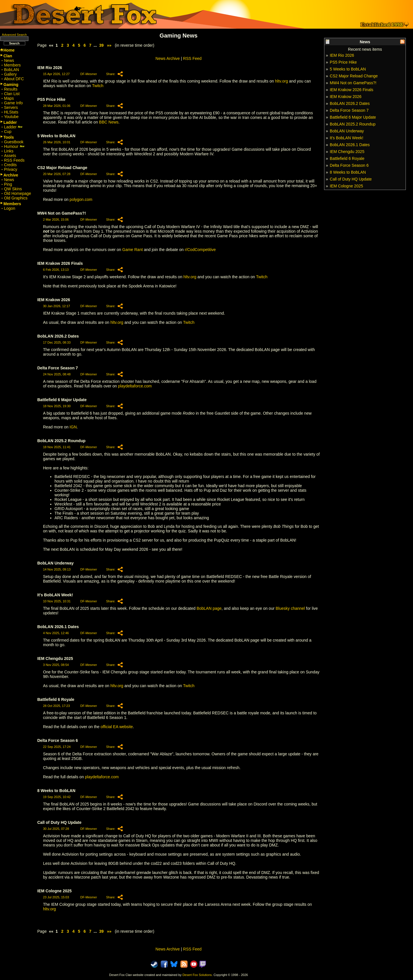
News (9, 60)
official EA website (117, 727)
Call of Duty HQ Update (351, 179)
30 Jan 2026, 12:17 (57, 306)
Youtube (11, 117)
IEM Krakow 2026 (346, 97)
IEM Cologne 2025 (346, 186)
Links (9, 151)
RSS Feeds (14, 160)
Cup (8, 132)
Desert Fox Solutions (197, 975)
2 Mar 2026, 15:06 (56, 219)
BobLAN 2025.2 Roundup (353, 124)
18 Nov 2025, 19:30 (57, 406)
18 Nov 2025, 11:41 (57, 447)
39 (102, 45)
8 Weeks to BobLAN (348, 172)
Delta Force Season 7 (349, 110)
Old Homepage (17, 193)
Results (11, 89)
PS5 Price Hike (343, 62)
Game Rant (133, 250)
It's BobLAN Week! (347, 138)
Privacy (11, 169)
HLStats (11, 112)
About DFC (14, 79)
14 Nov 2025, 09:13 (57, 569)
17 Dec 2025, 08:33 (57, 342)
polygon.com (81, 199)
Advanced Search (14, 35)
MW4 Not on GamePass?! (353, 83)
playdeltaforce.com (135, 386)
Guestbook (14, 142)
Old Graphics (16, 198)
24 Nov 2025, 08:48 (57, 374)
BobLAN (11, 70)
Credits (10, 165)
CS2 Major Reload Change (354, 76)
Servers (11, 107)
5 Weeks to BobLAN (348, 69)
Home (9, 50)
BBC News (109, 122)
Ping (8, 184)
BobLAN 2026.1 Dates (350, 145)
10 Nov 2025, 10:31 (57, 601)
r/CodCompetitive (200, 250)
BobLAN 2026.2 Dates (350, 103)
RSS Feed (192, 58)
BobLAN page (209, 608)
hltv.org (281, 81)
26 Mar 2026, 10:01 (57, 142)
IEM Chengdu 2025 (347, 152)
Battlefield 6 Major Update (353, 117)
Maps (9, 98)
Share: (111, 74)
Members (12, 65)
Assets (10, 156)
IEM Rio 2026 (342, 55)
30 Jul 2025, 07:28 (56, 829)
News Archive (168, 58)
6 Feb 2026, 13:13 (56, 270)
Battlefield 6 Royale (347, 158)
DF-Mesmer (89, 74)
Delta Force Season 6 (349, 165)
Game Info (13, 103)
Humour (14, 146)
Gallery (10, 74)
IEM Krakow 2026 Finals (352, 90)
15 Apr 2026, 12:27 (56, 74)
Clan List (12, 94)
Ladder (13, 127)
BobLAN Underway (347, 131)
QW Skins (13, 189)
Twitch (98, 86)
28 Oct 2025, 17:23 (57, 706)
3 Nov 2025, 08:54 (56, 665)
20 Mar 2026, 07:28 (57, 174)
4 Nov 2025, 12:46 (56, 633)
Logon (10, 208)
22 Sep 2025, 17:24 (57, 747)
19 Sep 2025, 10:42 (57, 797)
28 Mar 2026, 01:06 (57, 106)
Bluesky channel (290, 608)
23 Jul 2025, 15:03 (56, 897)
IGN (73, 427)
